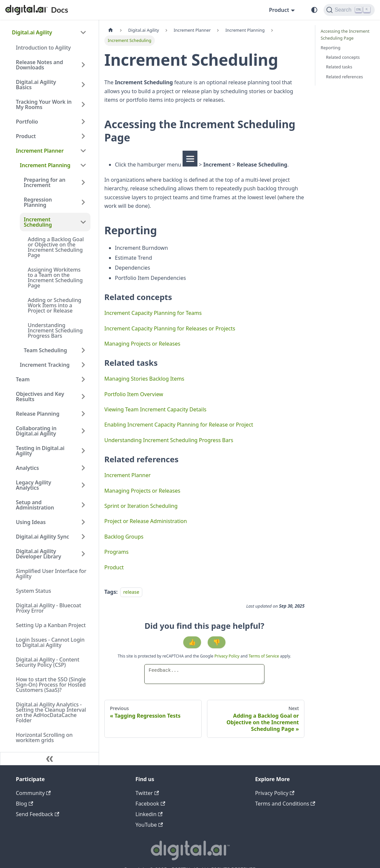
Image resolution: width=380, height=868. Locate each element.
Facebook (150, 804)
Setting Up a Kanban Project (51, 625)
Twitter (147, 793)
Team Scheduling (45, 350)
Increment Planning (45, 165)
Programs (116, 552)
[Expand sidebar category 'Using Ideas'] (83, 522)
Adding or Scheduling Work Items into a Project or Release (54, 305)
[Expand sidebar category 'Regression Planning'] (83, 202)
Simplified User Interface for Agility (51, 574)
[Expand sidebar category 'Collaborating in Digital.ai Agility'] (83, 431)
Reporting (330, 48)
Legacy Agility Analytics (34, 485)
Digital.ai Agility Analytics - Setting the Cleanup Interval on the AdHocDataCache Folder (51, 712)
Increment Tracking (45, 365)
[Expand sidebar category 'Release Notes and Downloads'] (83, 65)
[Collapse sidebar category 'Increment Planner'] (83, 151)
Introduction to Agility (43, 48)
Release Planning (38, 414)
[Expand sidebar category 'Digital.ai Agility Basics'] (83, 85)
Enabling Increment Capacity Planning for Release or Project (179, 425)
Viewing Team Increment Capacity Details (155, 409)
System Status (34, 591)
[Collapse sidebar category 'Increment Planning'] (83, 165)
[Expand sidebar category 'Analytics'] (83, 468)
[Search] (349, 10)
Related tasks (339, 67)
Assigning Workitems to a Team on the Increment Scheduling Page (55, 278)
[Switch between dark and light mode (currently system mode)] (314, 10)
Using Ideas (31, 522)
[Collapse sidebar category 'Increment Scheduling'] (83, 222)
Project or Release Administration (146, 521)
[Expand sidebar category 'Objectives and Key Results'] (83, 396)
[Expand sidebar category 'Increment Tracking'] (83, 365)
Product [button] (279, 10)
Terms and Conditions (285, 804)
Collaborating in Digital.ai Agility (36, 431)
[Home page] (111, 30)
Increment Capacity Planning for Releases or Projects (170, 328)
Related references (344, 77)
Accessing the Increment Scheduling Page (345, 35)
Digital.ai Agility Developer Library (38, 554)
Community (33, 793)
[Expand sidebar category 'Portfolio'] (83, 122)
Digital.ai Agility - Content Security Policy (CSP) (48, 662)
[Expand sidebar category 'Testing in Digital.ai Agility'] (83, 451)
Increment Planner (40, 151)
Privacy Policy (227, 656)
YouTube (149, 825)
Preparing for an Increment (45, 182)
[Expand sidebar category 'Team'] (83, 379)
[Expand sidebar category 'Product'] (83, 136)
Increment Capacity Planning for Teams (153, 313)
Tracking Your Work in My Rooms (44, 104)
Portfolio (27, 122)
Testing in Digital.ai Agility (40, 451)
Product (26, 136)
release (131, 592)
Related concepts (343, 57)
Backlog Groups (124, 537)
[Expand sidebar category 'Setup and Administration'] (83, 505)
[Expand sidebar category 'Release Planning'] (83, 414)
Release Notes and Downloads (39, 65)
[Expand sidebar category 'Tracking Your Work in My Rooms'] (83, 104)
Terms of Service (264, 656)
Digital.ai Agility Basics (36, 85)
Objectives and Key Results (40, 396)
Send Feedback (37, 814)
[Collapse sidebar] (50, 759)
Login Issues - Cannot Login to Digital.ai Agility (50, 642)
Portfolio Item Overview (134, 394)
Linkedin (149, 814)
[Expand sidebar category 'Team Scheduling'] (83, 350)
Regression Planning (38, 202)
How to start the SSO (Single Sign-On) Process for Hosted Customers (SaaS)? (51, 685)
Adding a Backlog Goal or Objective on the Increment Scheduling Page (56, 247)
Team (23, 379)
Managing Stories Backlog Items (144, 379)
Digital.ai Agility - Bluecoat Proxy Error (49, 608)
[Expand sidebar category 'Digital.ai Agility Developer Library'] (83, 554)
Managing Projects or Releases (142, 344)
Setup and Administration (35, 505)
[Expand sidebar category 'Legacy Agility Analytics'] (83, 485)
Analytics (27, 468)
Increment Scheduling (38, 222)
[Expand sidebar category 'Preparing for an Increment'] (83, 182)
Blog (24, 804)
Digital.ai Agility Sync (42, 537)
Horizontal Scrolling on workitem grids (44, 737)
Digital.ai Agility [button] (32, 32)
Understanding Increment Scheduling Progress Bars (55, 330)
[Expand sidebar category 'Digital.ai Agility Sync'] (83, 537)
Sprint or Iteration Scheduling (141, 506)
